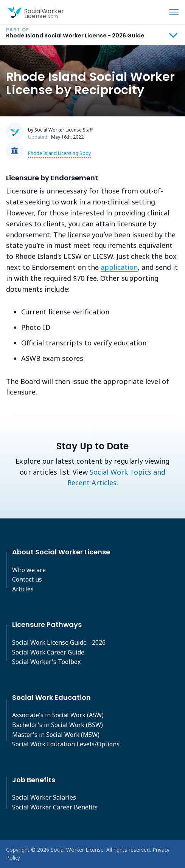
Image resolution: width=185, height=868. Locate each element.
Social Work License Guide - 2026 (59, 642)
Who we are (29, 570)
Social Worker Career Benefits (55, 807)
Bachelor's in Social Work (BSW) (58, 725)
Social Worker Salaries (44, 797)
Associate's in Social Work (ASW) (58, 715)
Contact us (27, 579)
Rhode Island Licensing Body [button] (59, 153)
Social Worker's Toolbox (46, 662)
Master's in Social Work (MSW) (56, 735)
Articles (23, 589)
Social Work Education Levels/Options (66, 744)
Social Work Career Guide (48, 652)
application (119, 267)
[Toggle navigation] (174, 12)
